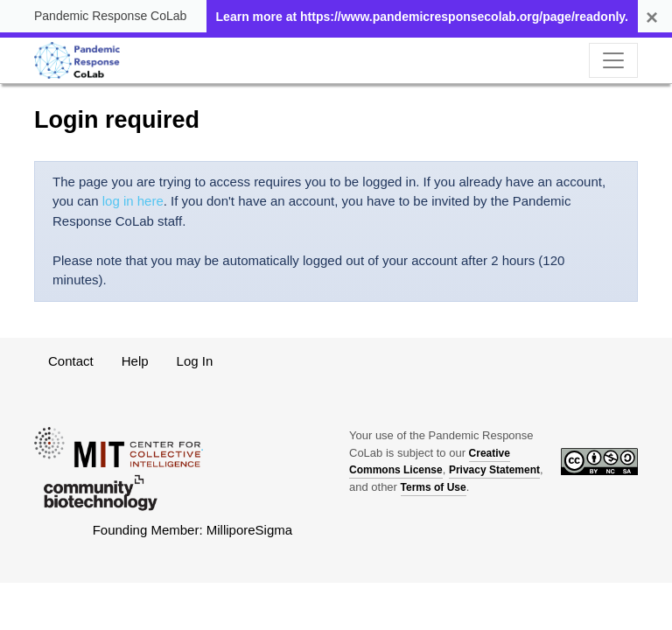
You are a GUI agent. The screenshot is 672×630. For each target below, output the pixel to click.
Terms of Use (434, 487)
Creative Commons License (430, 462)
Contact (71, 361)
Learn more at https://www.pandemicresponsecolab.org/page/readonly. (422, 17)
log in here (133, 201)
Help (135, 361)
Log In (195, 361)
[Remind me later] (652, 17)
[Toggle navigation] (613, 60)
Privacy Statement (494, 470)
